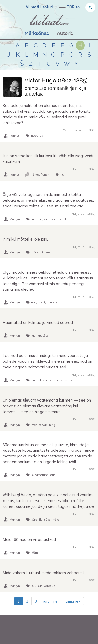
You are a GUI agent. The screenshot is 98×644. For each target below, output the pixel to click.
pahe (56, 380)
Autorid (65, 33)
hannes (15, 136)
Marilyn (15, 219)
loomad (36, 380)
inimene (37, 219)
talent (41, 302)
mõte (35, 252)
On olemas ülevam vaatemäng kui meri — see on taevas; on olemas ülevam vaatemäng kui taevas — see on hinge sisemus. (47, 406)
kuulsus (37, 586)
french (45, 175)
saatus (48, 219)
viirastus (66, 380)
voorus (47, 380)
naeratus (37, 136)
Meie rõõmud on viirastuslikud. (30, 539)
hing (52, 425)
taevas (43, 425)
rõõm (35, 553)
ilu (62, 175)
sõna (34, 520)
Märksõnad (37, 33)
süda (47, 520)
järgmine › (51, 601)
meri (34, 425)
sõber (46, 336)
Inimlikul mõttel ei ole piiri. (25, 239)
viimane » (73, 601)
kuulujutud (67, 219)
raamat (36, 336)
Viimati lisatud (40, 7)
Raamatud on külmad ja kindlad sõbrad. (38, 322)
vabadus (50, 586)
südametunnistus (43, 475)
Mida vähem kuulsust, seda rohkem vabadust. (44, 573)
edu (34, 302)
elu (56, 219)
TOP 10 (73, 7)
